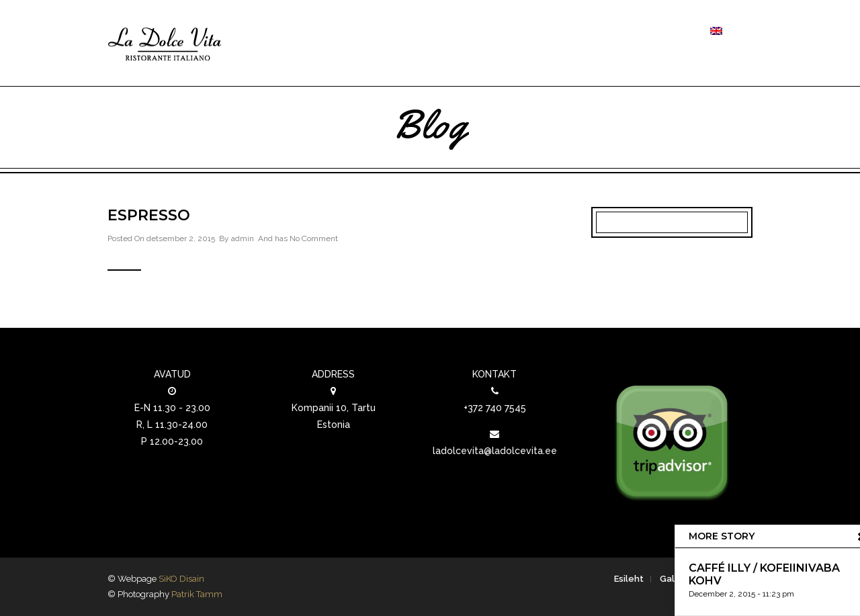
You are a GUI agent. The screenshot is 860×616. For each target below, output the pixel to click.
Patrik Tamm (197, 594)
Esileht (629, 579)
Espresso (149, 215)
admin (243, 238)
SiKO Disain (181, 579)
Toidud (482, 32)
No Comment (314, 238)
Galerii (610, 32)
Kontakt (667, 32)
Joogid (547, 32)
